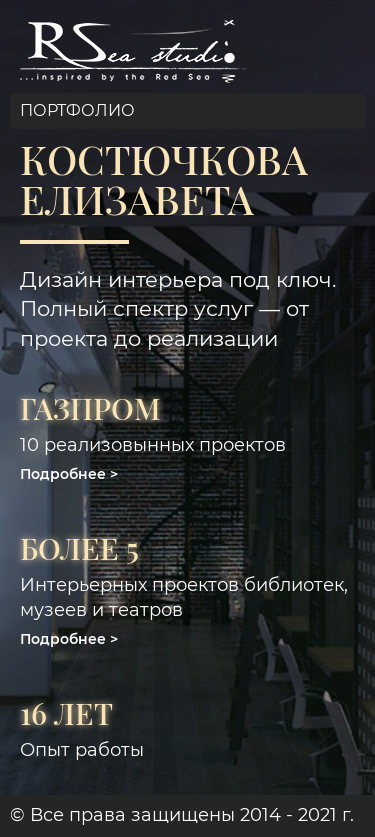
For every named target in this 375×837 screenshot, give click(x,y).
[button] (69, 474)
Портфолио (77, 110)
